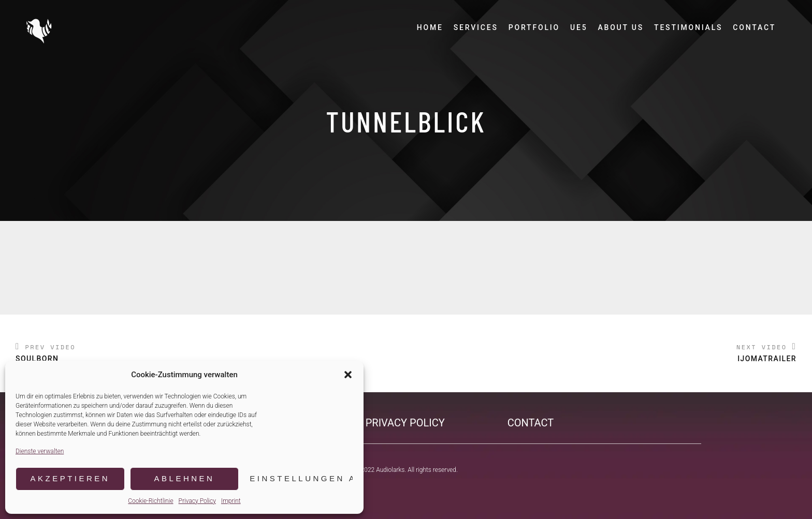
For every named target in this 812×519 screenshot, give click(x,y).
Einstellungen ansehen (301, 478)
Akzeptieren (70, 478)
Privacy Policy (197, 501)
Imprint (231, 501)
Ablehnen (185, 478)
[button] (348, 375)
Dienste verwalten (40, 451)
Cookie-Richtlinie (150, 501)
